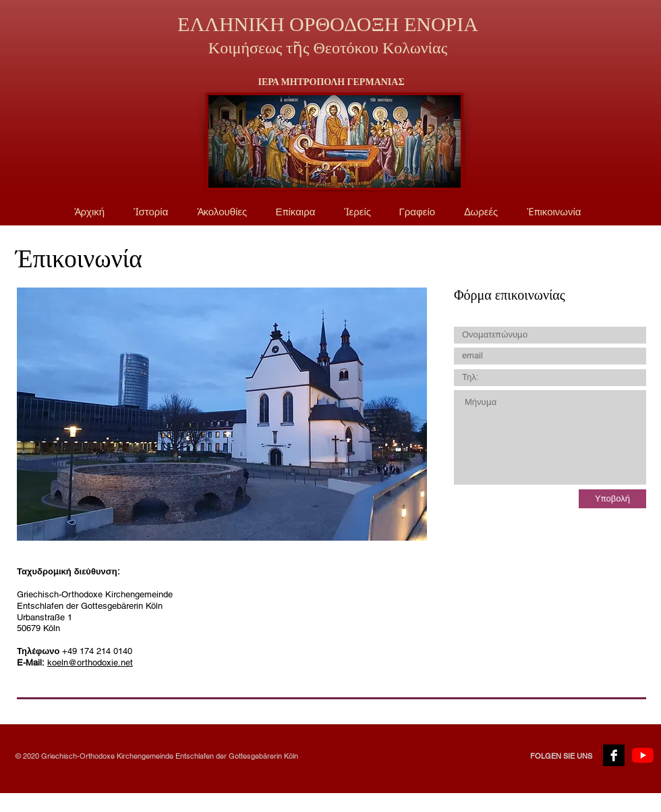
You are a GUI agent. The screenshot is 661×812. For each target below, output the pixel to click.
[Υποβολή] (612, 499)
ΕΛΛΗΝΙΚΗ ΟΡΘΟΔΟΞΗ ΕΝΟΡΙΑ (328, 24)
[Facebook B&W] (614, 755)
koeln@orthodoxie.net (90, 662)
